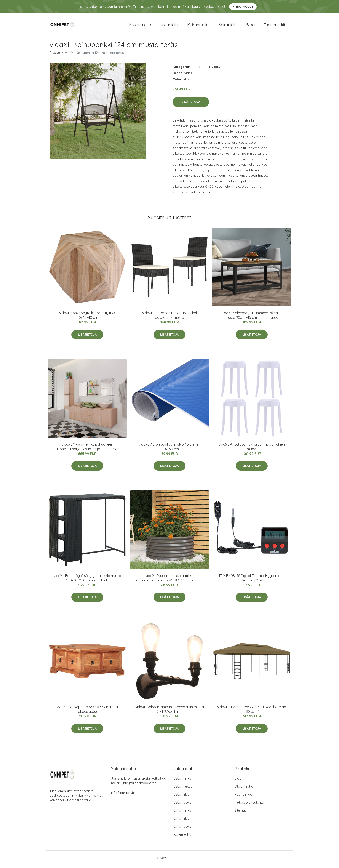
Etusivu (55, 55)
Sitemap (241, 813)
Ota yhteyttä (244, 789)
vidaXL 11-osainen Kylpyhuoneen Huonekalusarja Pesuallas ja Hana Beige (87, 449)
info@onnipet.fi (122, 795)
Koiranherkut (182, 813)
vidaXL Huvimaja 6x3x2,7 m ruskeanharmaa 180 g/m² (252, 712)
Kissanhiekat (182, 789)
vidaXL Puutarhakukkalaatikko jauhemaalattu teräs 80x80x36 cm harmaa (169, 580)
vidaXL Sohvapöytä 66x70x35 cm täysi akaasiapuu (87, 712)
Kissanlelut (169, 26)
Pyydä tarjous (243, 7)
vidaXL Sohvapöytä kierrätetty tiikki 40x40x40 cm (87, 318)
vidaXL (217, 69)
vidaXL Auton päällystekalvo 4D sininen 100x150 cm (170, 449)
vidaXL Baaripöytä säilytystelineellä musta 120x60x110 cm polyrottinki (87, 580)
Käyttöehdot (244, 797)
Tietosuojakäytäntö (249, 805)
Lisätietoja (191, 104)
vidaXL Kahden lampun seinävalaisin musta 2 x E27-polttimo (170, 712)
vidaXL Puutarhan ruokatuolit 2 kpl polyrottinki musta (169, 318)
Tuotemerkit (274, 26)
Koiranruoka (198, 26)
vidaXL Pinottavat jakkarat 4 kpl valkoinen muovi (252, 449)
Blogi (251, 26)
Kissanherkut (182, 781)
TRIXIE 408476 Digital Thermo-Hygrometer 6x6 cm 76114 (252, 580)
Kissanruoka (140, 26)
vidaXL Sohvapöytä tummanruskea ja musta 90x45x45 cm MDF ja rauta (252, 318)
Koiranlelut (228, 26)
